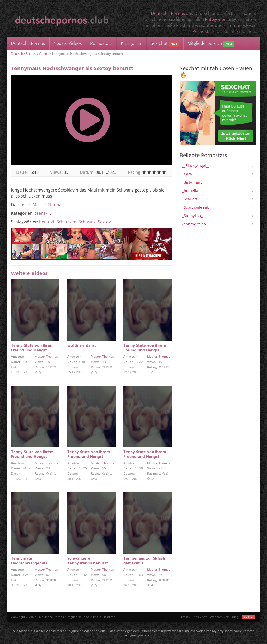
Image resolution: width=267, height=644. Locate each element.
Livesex (185, 617)
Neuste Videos (68, 43)
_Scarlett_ (190, 199)
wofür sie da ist (82, 346)
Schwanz (87, 222)
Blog (235, 617)
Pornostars (204, 31)
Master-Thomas (48, 205)
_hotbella (190, 191)
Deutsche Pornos (168, 13)
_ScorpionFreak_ (196, 207)
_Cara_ (188, 174)
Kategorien (216, 19)
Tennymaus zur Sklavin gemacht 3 (145, 561)
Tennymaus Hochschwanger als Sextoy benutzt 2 (29, 563)
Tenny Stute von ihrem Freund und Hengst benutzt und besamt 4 (89, 457)
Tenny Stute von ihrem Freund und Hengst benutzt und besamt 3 (32, 350)
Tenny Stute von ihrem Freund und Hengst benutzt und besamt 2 (145, 350)
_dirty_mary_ (193, 182)
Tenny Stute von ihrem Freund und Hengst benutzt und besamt (145, 457)
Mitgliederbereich (211, 44)
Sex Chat (165, 44)
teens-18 (43, 213)
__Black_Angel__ (196, 166)
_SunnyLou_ (192, 216)
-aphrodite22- (194, 224)
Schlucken (66, 222)
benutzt (47, 222)
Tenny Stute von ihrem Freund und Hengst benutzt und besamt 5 (32, 457)
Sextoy (104, 222)
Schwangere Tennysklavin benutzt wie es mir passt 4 (88, 563)
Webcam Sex (219, 617)
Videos (44, 54)
